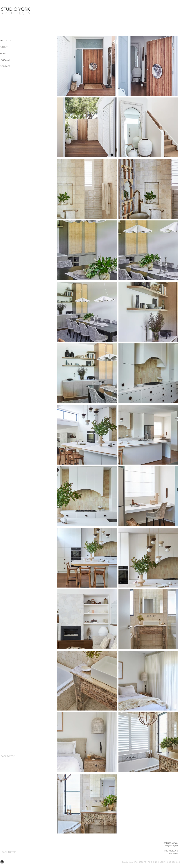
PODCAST (5, 60)
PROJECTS (5, 40)
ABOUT (4, 47)
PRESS (3, 53)
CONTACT (5, 66)
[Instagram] (2, 862)
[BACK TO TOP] (8, 756)
